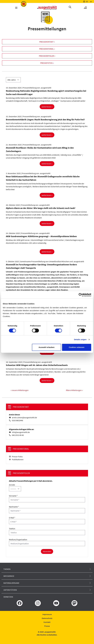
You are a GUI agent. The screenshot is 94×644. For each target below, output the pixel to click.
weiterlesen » (47, 107)
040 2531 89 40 (18, 435)
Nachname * (14, 507)
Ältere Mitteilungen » (74, 390)
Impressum (47, 614)
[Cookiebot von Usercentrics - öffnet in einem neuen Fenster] (80, 295)
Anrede (12, 485)
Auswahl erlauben (47, 347)
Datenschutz (47, 618)
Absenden (47, 551)
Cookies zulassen (77, 347)
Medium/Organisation (18, 540)
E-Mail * (12, 518)
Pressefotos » (47, 63)
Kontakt (47, 622)
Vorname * (13, 496)
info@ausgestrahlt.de (21, 432)
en (91, 1)
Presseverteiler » (47, 56)
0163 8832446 (17, 420)
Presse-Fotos (17, 457)
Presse (47, 626)
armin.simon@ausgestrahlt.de (24, 417)
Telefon (12, 529)
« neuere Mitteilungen (20, 390)
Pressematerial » (47, 49)
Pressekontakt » (47, 42)
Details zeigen (80, 339)
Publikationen (18, 459)
